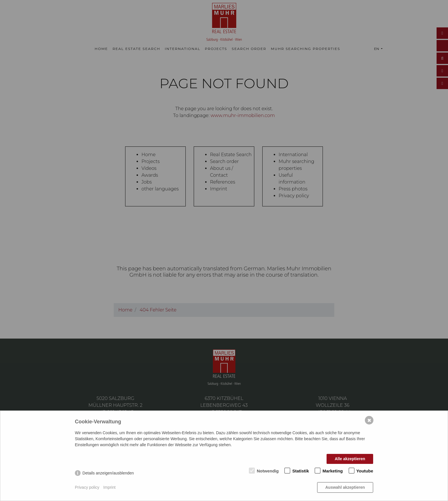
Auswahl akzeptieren (345, 487)
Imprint (110, 487)
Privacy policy (87, 487)
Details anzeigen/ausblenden (108, 473)
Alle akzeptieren (350, 459)
